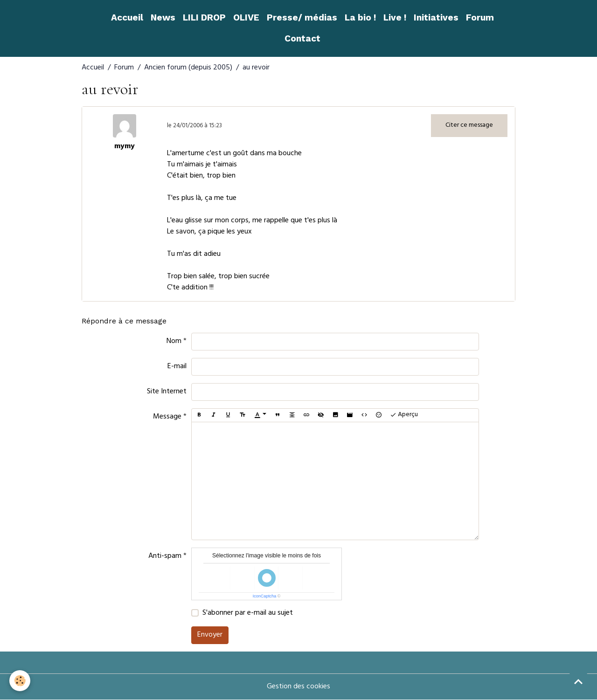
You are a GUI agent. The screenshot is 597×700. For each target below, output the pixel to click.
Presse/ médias (302, 17)
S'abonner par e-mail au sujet (248, 613)
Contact (302, 38)
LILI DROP (204, 17)
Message (167, 417)
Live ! (395, 17)
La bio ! (360, 17)
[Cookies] (20, 681)
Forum (480, 17)
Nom (174, 342)
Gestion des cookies (298, 687)
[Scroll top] (578, 681)
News (163, 17)
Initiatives (436, 17)
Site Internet (167, 392)
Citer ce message (469, 126)
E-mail (177, 367)
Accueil (127, 17)
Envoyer (210, 635)
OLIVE (246, 17)
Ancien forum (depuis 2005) (188, 68)
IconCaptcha (265, 596)
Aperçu (404, 415)
